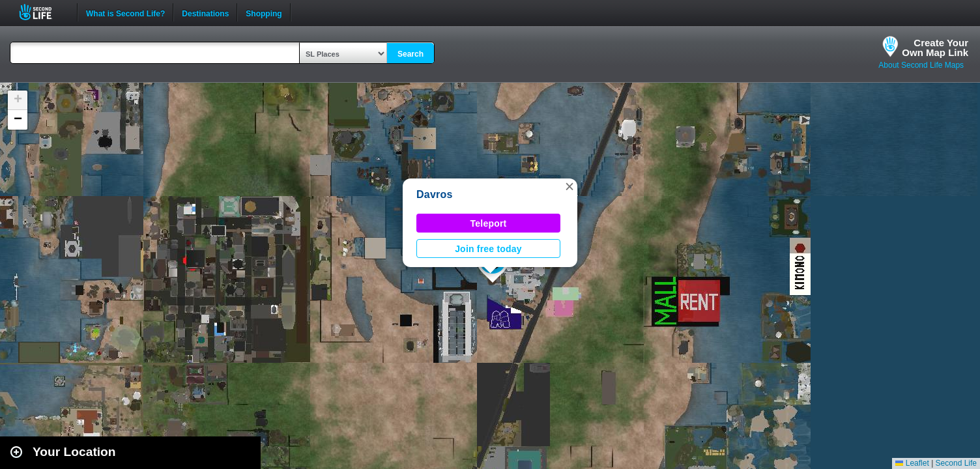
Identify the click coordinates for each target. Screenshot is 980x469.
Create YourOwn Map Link (935, 48)
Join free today (488, 249)
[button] (569, 186)
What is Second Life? (125, 12)
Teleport (489, 223)
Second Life (43, 12)
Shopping (264, 12)
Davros (435, 194)
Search (411, 54)
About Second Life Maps (921, 65)
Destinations (205, 12)
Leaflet (912, 463)
